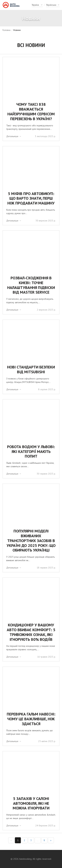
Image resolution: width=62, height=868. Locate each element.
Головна (6, 30)
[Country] (37, 5)
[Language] (53, 5)
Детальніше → (14, 136)
